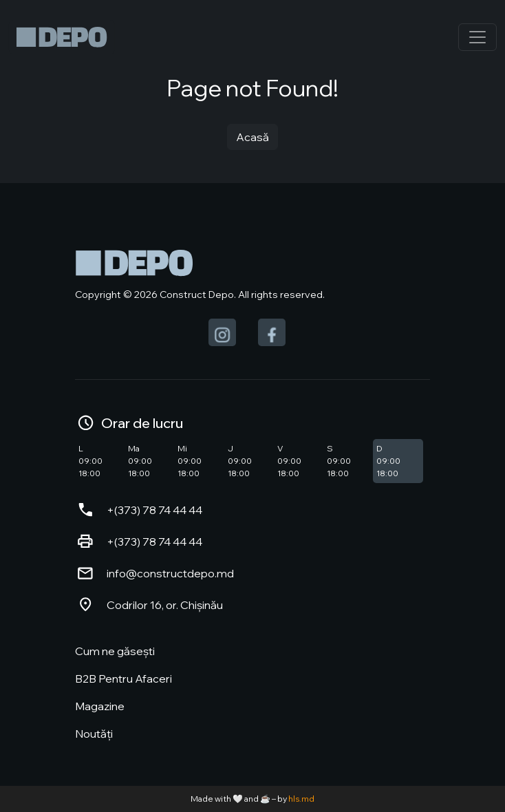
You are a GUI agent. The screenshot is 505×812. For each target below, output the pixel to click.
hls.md (301, 799)
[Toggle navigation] (477, 37)
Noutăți (94, 734)
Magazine (100, 706)
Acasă (252, 137)
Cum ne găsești (115, 651)
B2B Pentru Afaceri (123, 679)
